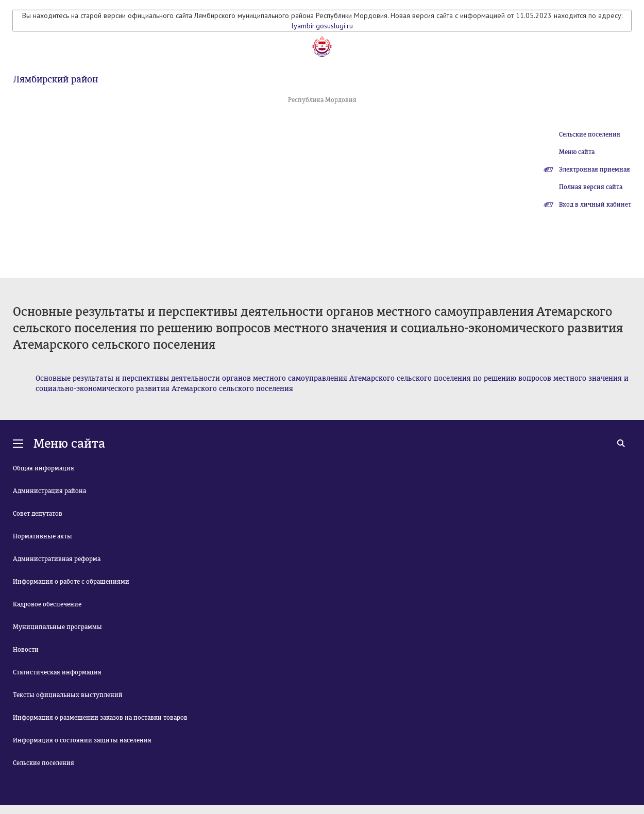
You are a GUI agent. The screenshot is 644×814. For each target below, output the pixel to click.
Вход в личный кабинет (595, 205)
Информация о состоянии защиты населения (82, 740)
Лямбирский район (55, 79)
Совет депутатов (38, 514)
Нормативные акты (43, 536)
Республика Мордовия (322, 100)
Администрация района (49, 491)
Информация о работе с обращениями (71, 582)
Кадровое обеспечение (47, 604)
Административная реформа (57, 559)
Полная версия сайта (591, 187)
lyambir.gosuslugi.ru (322, 26)
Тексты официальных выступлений (68, 695)
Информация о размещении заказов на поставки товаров (100, 718)
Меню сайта (577, 152)
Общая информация (44, 468)
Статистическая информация (57, 672)
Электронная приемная (595, 169)
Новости (26, 650)
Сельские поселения (590, 134)
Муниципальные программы (57, 627)
